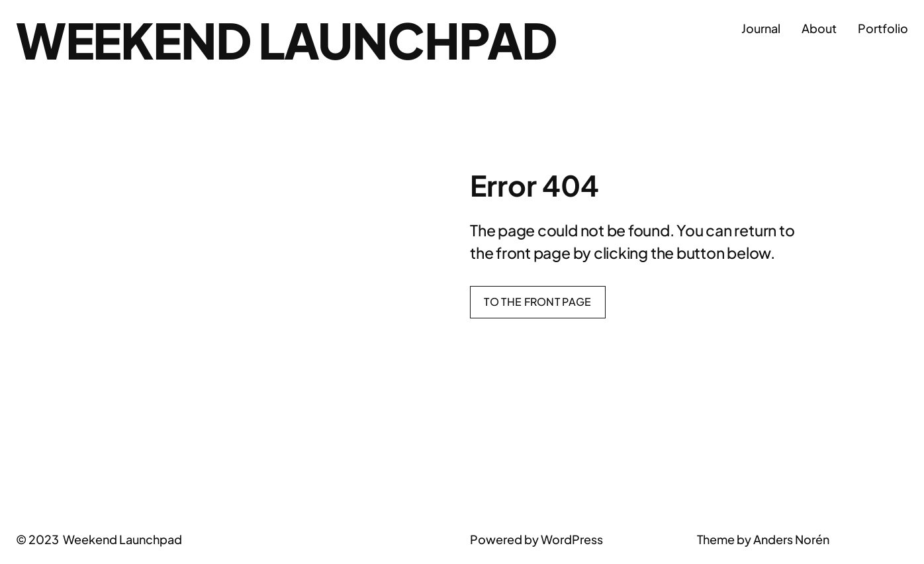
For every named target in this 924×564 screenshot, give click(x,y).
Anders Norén (791, 539)
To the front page (537, 302)
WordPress (572, 539)
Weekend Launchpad (286, 40)
